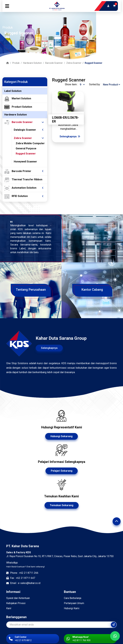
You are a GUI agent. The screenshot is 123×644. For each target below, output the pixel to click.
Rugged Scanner (94, 63)
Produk (16, 63)
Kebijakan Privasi (16, 603)
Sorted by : (95, 84)
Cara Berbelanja (73, 598)
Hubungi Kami (72, 608)
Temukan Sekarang (62, 505)
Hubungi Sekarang (61, 436)
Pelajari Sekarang (62, 471)
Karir (9, 608)
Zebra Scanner (74, 63)
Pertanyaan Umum (74, 603)
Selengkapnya (70, 136)
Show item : (71, 84)
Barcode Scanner (54, 63)
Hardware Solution (32, 63)
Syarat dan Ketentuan (18, 598)
